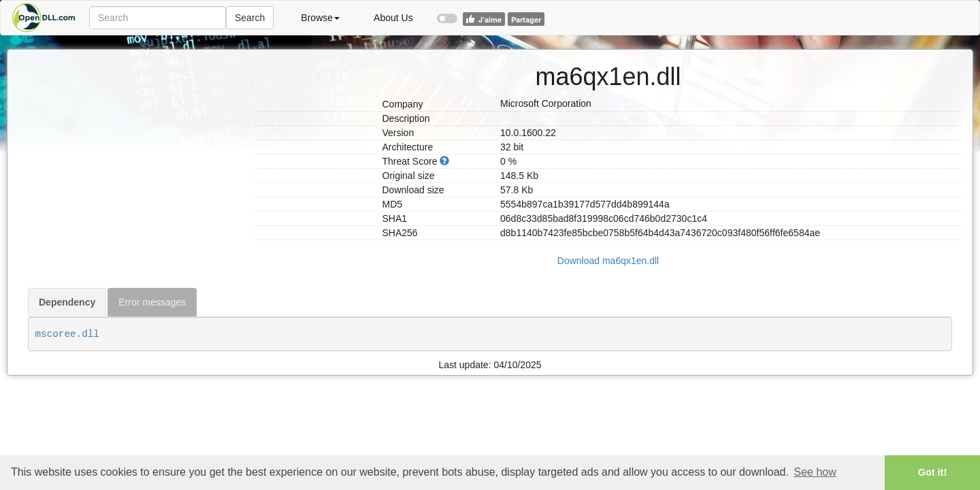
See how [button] (815, 472)
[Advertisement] (136, 135)
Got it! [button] (932, 472)
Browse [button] (320, 18)
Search (250, 18)
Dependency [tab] (67, 302)
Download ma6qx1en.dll (608, 261)
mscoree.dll (67, 334)
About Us (393, 18)
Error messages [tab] (152, 302)
